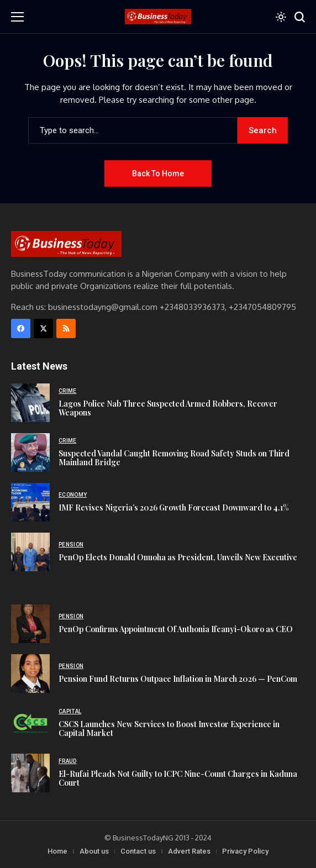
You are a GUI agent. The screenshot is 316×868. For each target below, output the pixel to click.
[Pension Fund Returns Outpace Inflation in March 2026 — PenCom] (30, 674)
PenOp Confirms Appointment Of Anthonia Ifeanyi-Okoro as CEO (176, 629)
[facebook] (21, 328)
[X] (43, 328)
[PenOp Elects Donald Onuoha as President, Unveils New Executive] (30, 552)
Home (57, 851)
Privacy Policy (245, 851)
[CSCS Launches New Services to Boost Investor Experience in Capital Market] (30, 723)
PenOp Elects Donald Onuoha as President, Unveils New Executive (178, 557)
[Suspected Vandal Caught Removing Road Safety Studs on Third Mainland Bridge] (30, 453)
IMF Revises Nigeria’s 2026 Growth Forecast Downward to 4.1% (174, 507)
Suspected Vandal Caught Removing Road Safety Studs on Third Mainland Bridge (174, 458)
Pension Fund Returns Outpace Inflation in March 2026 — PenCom (178, 679)
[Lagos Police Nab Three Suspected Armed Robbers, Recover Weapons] (30, 403)
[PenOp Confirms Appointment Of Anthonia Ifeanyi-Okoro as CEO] (30, 624)
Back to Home (158, 173)
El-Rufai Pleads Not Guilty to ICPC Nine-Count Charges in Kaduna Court (178, 778)
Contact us (138, 851)
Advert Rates (189, 851)
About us (94, 851)
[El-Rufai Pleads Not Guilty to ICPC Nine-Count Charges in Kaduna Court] (30, 773)
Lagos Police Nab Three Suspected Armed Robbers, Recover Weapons (168, 408)
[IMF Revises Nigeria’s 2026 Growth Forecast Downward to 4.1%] (30, 502)
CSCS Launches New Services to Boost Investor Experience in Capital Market (169, 729)
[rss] (66, 328)
